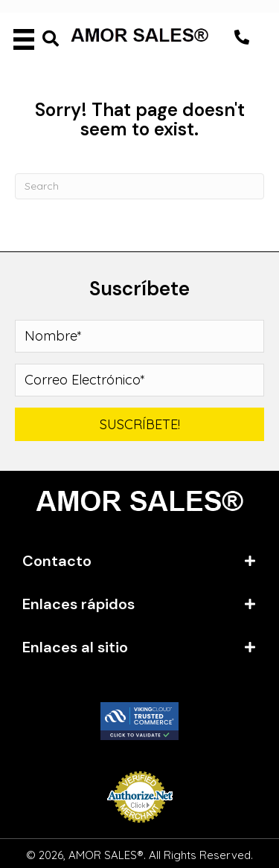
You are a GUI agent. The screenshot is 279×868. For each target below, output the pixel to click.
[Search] (139, 186)
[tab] (139, 561)
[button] (242, 37)
